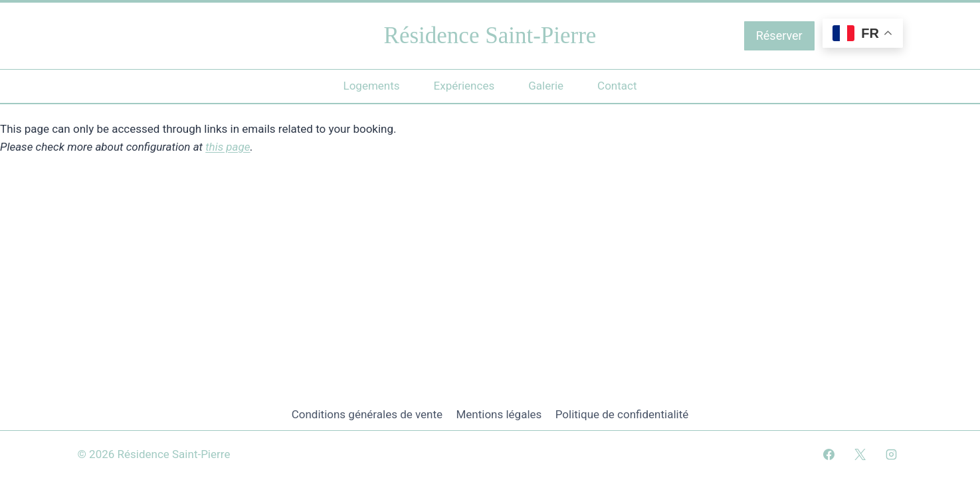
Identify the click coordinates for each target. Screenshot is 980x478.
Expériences (464, 86)
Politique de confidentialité (622, 414)
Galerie (546, 86)
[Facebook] (829, 454)
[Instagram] (892, 454)
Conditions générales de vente (367, 414)
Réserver (779, 36)
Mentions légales (499, 414)
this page (228, 147)
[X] (860, 454)
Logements (371, 86)
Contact (617, 86)
